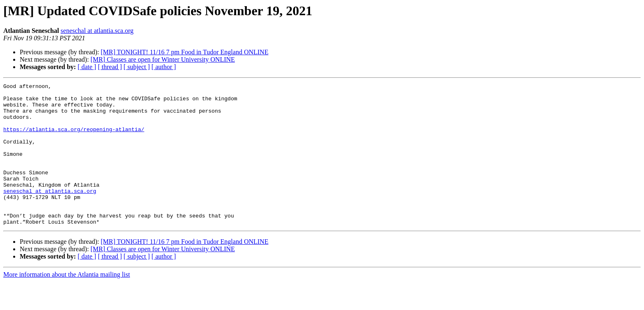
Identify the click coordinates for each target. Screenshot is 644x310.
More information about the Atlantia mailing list (67, 303)
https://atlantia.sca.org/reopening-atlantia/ (74, 139)
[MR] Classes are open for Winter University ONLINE (162, 59)
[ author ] (164, 67)
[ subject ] (137, 67)
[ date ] (87, 67)
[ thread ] (110, 67)
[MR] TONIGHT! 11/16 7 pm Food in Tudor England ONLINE (184, 52)
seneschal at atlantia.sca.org (97, 31)
